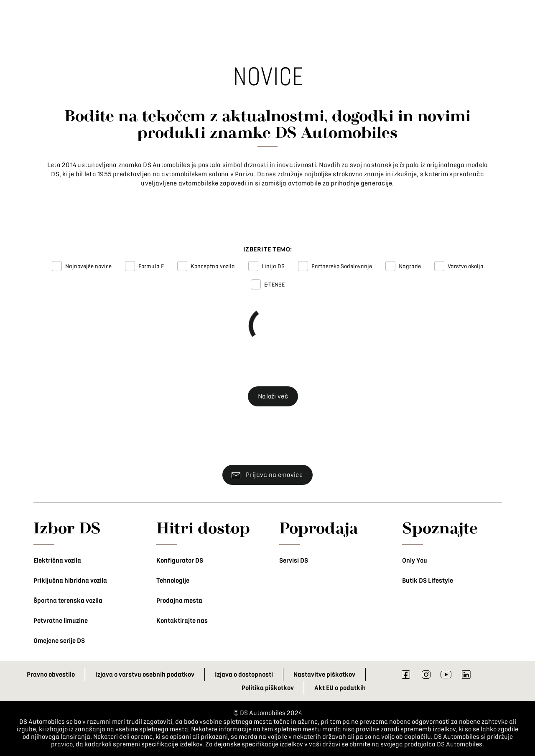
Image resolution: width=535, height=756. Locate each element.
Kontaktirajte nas (182, 621)
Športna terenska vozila (68, 601)
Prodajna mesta (179, 601)
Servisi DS (294, 561)
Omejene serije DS (59, 641)
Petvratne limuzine (61, 621)
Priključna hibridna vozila (70, 581)
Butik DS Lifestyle (428, 581)
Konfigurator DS (180, 561)
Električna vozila (57, 561)
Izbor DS (67, 528)
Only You (415, 561)
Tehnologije (173, 581)
